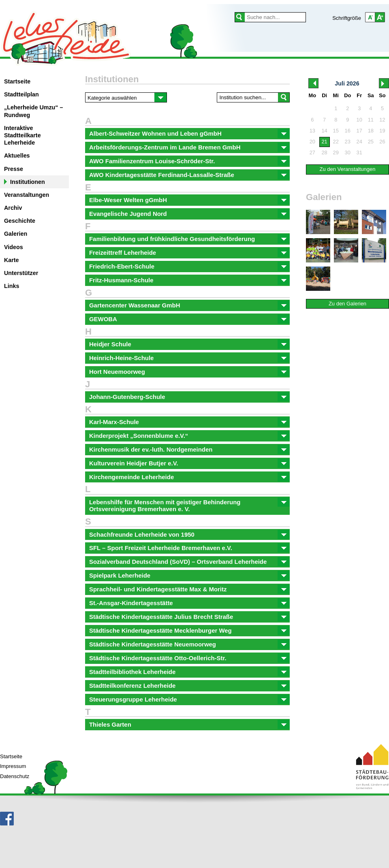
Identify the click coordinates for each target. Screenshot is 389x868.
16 (348, 131)
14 (324, 131)
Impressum (13, 766)
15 (336, 131)
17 (359, 131)
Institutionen (28, 182)
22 (336, 142)
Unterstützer (21, 273)
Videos (14, 247)
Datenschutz (15, 776)
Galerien (16, 234)
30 (348, 152)
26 (382, 142)
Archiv (13, 208)
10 (359, 120)
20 (312, 142)
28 (324, 152)
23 (348, 142)
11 (371, 120)
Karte (12, 260)
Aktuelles (17, 156)
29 (336, 152)
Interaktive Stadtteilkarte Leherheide (22, 135)
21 (324, 142)
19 (382, 131)
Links (12, 286)
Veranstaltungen (27, 195)
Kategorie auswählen (112, 98)
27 (312, 152)
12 (382, 120)
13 (312, 131)
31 (359, 152)
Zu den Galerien (347, 304)
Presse (14, 169)
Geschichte (20, 221)
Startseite (17, 81)
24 (359, 142)
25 (371, 142)
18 (371, 131)
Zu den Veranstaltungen (347, 169)
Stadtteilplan (21, 94)
